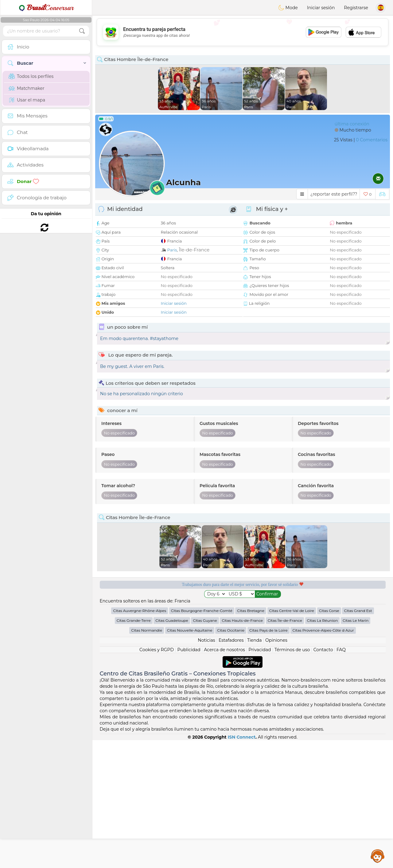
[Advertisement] (243, 32)
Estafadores (231, 768)
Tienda (254, 768)
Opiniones (276, 768)
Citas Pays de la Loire (268, 758)
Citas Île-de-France (285, 748)
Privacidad (260, 778)
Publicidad (189, 778)
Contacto (323, 778)
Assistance (378, 856)
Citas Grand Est (358, 738)
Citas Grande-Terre (134, 748)
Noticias (206, 768)
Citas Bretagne (251, 738)
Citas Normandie (147, 758)
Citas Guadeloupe (172, 748)
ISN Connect (242, 865)
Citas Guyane (205, 748)
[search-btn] (82, 31)
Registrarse (356, 8)
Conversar (46, 8)
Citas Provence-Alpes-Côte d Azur (323, 758)
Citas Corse (329, 738)
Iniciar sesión (321, 8)
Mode (288, 8)
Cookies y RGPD (157, 778)
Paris (172, 250)
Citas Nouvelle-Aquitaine (190, 758)
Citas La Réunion (323, 748)
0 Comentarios (372, 140)
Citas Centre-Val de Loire (292, 738)
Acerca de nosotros (224, 778)
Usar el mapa (27, 100)
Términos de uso (292, 778)
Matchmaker (27, 88)
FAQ (341, 778)
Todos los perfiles (31, 76)
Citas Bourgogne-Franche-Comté (202, 738)
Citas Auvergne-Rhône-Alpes (140, 738)
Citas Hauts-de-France (242, 748)
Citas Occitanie (231, 758)
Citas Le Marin (356, 748)
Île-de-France (194, 250)
